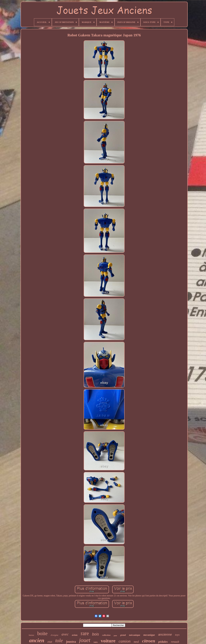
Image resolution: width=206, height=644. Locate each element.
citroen (149, 641)
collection (106, 635)
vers (96, 642)
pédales (163, 642)
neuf (136, 642)
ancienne (165, 634)
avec (65, 634)
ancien (37, 640)
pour (115, 636)
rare (85, 633)
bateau (31, 635)
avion (75, 635)
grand (123, 635)
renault (175, 642)
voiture (108, 641)
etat (50, 642)
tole (59, 641)
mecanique (149, 635)
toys (177, 635)
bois (95, 634)
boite (42, 633)
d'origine (54, 635)
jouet (85, 640)
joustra (71, 642)
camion (125, 641)
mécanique (134, 635)
